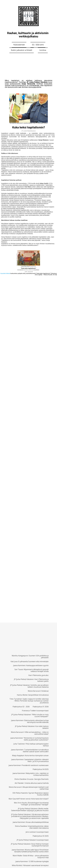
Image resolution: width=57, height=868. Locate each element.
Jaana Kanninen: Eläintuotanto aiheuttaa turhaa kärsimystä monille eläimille (30, 721)
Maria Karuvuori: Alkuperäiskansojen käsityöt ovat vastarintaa (29, 788)
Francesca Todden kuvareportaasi (35, 711)
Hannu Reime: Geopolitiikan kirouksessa (33, 695)
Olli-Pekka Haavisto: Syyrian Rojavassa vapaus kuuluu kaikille (31, 794)
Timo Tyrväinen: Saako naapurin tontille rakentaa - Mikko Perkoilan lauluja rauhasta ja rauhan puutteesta (29, 701)
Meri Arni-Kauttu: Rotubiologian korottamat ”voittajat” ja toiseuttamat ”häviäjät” (31, 804)
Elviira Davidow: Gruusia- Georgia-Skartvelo (32, 779)
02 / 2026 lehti (38, 45)
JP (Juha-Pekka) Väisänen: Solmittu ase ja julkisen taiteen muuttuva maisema (29, 686)
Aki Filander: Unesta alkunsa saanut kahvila (32, 783)
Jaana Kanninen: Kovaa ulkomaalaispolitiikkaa (31, 822)
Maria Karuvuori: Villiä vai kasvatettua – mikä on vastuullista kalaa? (30, 733)
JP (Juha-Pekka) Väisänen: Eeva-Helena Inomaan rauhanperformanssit (30, 845)
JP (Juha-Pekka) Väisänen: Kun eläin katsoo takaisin (32, 727)
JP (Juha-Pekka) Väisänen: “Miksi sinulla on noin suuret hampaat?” (30, 715)
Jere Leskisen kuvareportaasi (37, 832)
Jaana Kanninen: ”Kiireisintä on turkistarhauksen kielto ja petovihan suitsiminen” (29, 739)
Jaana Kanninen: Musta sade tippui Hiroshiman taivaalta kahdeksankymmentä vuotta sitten (30, 851)
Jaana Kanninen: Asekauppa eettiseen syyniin (31, 665)
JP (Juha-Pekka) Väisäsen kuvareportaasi (33, 840)
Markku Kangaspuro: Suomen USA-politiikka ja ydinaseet (30, 657)
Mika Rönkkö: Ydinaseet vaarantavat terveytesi (30, 865)
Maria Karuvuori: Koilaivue (38, 691)
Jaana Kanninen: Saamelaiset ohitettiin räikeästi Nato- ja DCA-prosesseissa (30, 760)
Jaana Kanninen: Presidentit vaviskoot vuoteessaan (29, 765)
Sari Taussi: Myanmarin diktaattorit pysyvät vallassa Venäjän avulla (32, 670)
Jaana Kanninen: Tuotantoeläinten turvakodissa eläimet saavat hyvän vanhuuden (30, 751)
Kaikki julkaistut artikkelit (22, 50)
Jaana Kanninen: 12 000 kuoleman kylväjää (32, 861)
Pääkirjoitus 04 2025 (41, 769)
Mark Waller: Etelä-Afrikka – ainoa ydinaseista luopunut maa (31, 857)
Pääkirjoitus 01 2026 (41, 707)
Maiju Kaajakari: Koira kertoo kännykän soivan (30, 755)
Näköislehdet (19, 45)
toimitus (43, 50)
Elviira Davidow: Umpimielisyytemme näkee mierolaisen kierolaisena (32, 827)
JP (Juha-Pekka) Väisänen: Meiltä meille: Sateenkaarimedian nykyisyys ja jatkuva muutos (30, 809)
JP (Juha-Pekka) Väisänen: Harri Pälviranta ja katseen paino (31, 680)
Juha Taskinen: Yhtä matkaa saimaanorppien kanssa (31, 745)
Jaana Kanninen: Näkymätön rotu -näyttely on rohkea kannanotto (31, 774)
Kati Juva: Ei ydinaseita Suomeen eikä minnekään (30, 661)
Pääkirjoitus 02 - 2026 (21, 707)
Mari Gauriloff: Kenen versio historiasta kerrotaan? (29, 799)
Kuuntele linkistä (5, 273)
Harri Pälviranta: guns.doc (38, 675)
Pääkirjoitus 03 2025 (41, 836)
